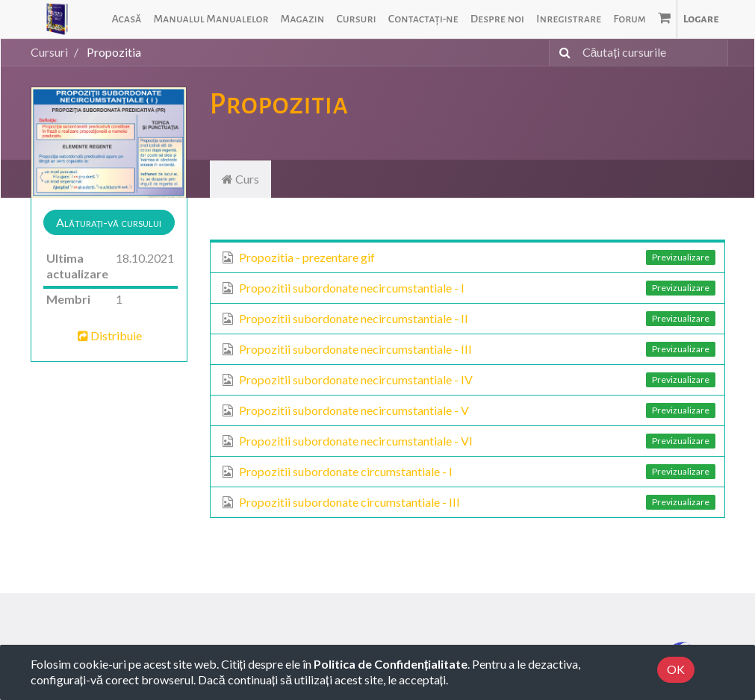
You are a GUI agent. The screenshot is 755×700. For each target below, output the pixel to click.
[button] (109, 223)
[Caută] (562, 53)
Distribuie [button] (109, 335)
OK (676, 669)
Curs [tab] (240, 179)
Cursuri (49, 52)
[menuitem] (126, 19)
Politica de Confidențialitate (391, 664)
